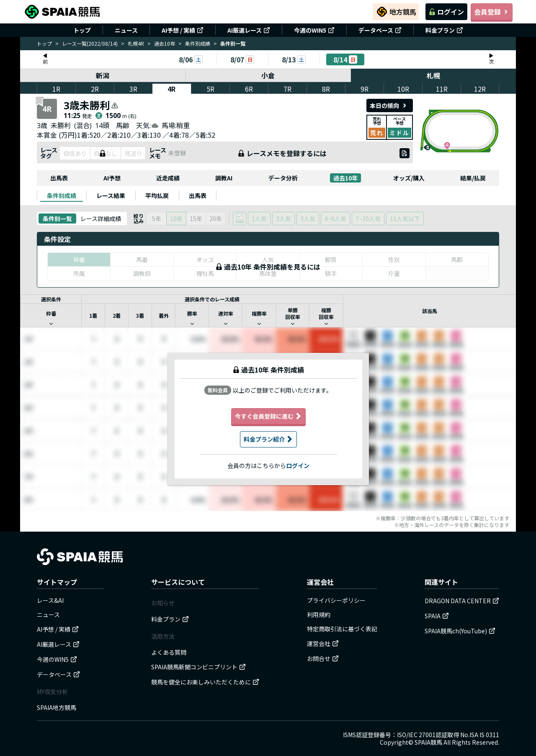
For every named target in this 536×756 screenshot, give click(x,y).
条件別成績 (198, 43)
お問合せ (323, 658)
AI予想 (112, 178)
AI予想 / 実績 (183, 30)
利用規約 (319, 615)
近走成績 (168, 178)
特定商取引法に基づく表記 (342, 629)
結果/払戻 (473, 178)
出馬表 (59, 178)
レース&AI (50, 600)
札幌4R (136, 43)
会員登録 (492, 12)
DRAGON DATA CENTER (462, 601)
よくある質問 (169, 652)
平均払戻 (157, 195)
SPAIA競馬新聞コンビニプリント (198, 667)
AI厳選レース (249, 30)
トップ (82, 30)
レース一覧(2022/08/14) (90, 43)
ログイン (446, 12)
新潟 (103, 75)
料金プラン (444, 30)
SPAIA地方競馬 (57, 707)
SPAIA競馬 (428, 742)
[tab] (62, 195)
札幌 (433, 75)
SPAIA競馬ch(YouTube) (460, 631)
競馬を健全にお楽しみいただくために (205, 682)
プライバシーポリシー (336, 600)
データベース (380, 30)
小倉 (268, 75)
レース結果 (111, 195)
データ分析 (283, 178)
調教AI (224, 178)
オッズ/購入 (409, 178)
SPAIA (437, 616)
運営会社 (323, 643)
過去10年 (165, 43)
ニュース (126, 30)
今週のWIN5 (314, 30)
